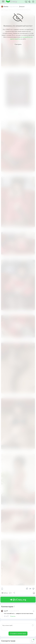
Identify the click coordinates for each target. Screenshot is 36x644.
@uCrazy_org (18, 600)
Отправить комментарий (18, 634)
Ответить (13, 616)
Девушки (22, 7)
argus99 (6, 611)
